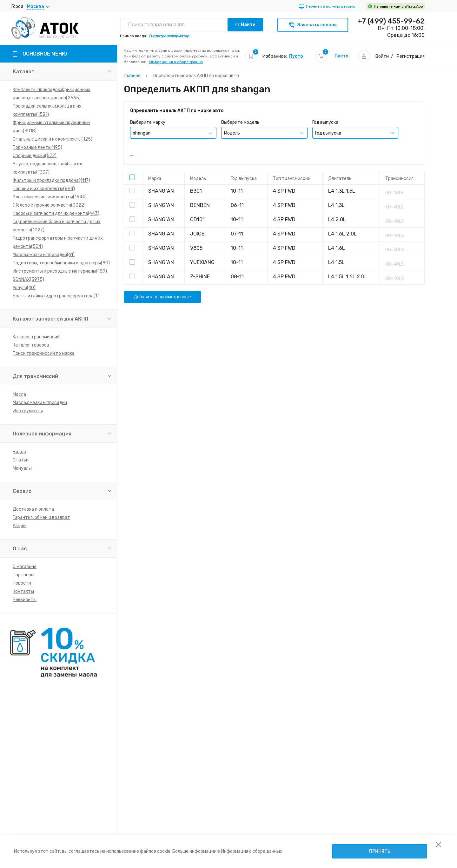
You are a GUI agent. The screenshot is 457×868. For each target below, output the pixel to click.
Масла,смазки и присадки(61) (44, 255)
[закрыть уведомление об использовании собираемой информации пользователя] (439, 844)
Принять (380, 851)
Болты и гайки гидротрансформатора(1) (56, 296)
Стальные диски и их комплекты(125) (53, 139)
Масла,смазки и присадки (40, 403)
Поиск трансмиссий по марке (44, 353)
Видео (19, 452)
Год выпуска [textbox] (328, 133)
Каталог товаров (31, 345)
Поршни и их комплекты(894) (44, 189)
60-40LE (394, 193)
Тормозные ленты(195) (37, 147)
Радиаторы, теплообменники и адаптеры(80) (61, 263)
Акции (19, 526)
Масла (19, 394)
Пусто (296, 56)
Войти (382, 56)
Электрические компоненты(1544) (50, 197)
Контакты (23, 591)
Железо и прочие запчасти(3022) (49, 205)
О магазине (25, 567)
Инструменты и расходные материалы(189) (60, 271)
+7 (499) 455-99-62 (391, 21)
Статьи (21, 460)
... (132, 154)
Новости (22, 583)
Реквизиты (25, 600)
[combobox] (173, 133)
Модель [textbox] (232, 133)
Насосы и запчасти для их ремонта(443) (56, 213)
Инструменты (28, 411)
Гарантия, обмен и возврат (41, 517)
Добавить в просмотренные (162, 297)
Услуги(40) (24, 288)
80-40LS (395, 221)
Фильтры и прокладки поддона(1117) (51, 180)
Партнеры (23, 575)
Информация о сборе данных (176, 62)
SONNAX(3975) (28, 279)
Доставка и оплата (33, 509)
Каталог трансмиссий (36, 337)
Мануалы (22, 468)
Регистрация (411, 56)
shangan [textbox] (142, 133)
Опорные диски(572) (35, 156)
